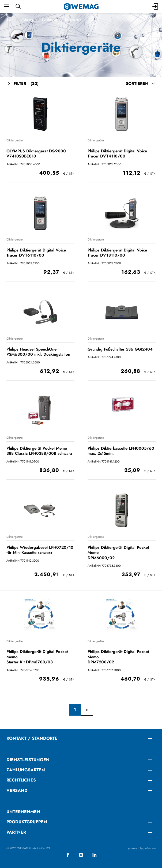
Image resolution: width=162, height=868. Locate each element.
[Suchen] (18, 6)
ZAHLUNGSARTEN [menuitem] (26, 770)
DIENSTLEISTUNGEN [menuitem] (28, 760)
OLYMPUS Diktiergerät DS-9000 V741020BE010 (36, 154)
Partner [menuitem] (16, 832)
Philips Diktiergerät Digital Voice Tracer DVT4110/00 (117, 154)
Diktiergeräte (15, 140)
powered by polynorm (142, 848)
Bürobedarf (49, 20)
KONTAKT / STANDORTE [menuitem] (32, 738)
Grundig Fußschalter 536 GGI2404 (120, 349)
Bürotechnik (73, 20)
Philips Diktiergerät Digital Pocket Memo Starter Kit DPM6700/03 (37, 657)
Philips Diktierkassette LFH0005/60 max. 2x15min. (121, 451)
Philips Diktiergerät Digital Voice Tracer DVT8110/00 (117, 253)
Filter (22, 84)
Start (10, 20)
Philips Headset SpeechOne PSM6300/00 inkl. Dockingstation (38, 352)
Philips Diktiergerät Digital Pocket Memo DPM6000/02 (118, 553)
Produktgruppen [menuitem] (27, 822)
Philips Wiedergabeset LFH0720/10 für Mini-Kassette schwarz (40, 550)
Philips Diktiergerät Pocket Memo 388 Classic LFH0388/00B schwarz (39, 451)
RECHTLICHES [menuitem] (21, 780)
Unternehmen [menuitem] (23, 812)
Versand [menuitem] (17, 790)
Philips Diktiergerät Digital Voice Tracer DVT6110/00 (36, 253)
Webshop (27, 20)
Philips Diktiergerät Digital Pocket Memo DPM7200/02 (118, 657)
